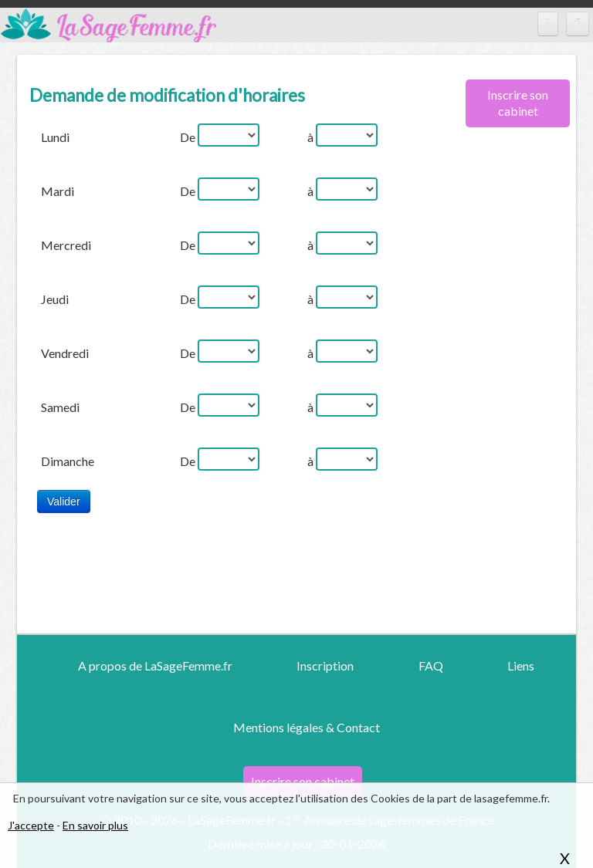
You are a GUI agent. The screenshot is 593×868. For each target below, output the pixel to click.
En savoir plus (95, 825)
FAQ (431, 665)
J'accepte (31, 825)
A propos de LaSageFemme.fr (155, 665)
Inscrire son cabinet (518, 103)
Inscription (325, 665)
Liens (521, 665)
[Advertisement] (512, 390)
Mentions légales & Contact (307, 727)
